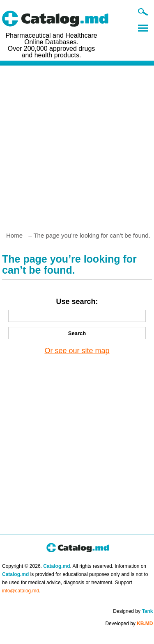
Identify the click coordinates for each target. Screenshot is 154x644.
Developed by (129, 624)
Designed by (133, 611)
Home (14, 235)
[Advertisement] (77, 145)
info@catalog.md (21, 591)
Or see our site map (77, 351)
